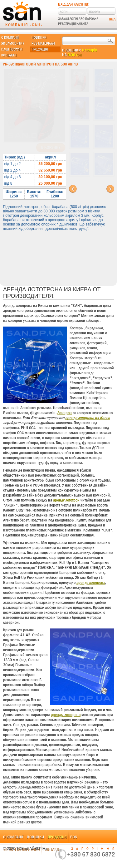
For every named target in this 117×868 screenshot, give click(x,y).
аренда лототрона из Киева (88, 418)
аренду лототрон (66, 500)
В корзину (51, 148)
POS (74, 837)
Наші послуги (12, 49)
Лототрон (65, 413)
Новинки (39, 37)
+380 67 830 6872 (91, 854)
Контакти (9, 55)
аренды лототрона (66, 715)
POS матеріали (43, 43)
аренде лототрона (91, 582)
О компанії (10, 37)
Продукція (40, 49)
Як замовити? (13, 43)
